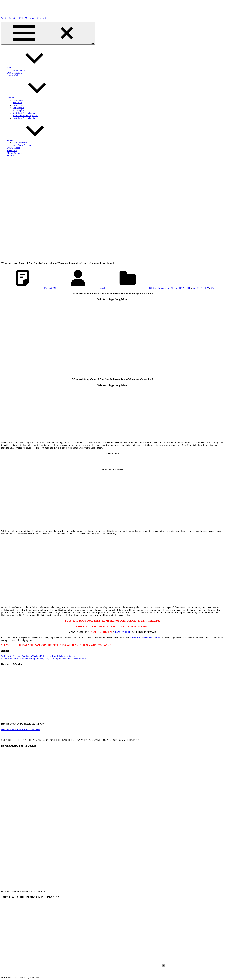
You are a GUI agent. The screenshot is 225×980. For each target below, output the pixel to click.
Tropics (10, 156)
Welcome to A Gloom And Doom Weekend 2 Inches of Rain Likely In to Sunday (38, 656)
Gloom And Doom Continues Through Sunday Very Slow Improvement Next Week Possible (44, 659)
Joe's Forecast (159, 288)
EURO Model (13, 148)
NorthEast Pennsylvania (24, 118)
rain (194, 288)
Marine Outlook (14, 153)
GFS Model (12, 75)
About (31, 68)
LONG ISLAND (15, 73)
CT (150, 288)
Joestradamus (19, 70)
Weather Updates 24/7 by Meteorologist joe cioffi (24, 18)
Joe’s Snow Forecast (22, 145)
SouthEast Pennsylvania (24, 113)
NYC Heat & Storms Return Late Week (21, 730)
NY (184, 288)
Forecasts (33, 97)
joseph (102, 288)
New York (17, 103)
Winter (32, 140)
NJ (180, 288)
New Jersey (18, 105)
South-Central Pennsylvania (25, 115)
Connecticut (18, 108)
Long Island (172, 288)
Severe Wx (12, 150)
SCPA (200, 288)
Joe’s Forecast (19, 100)
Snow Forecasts (20, 143)
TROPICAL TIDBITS (101, 632)
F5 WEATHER (123, 632)
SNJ (212, 288)
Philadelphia (18, 110)
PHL (189, 288)
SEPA (206, 288)
